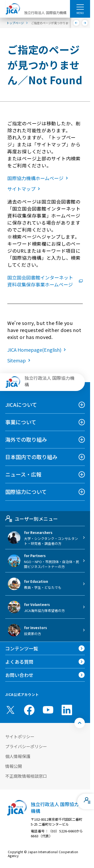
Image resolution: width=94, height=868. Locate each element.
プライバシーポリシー (26, 746)
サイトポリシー (20, 736)
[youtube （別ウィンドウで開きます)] (48, 710)
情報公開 (14, 766)
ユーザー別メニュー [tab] (31, 519)
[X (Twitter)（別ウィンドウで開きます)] (10, 710)
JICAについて (21, 405)
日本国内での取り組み (31, 457)
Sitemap (20, 360)
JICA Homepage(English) (38, 350)
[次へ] (85, 23)
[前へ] (76, 23)
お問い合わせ (19, 675)
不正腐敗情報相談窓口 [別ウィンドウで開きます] (26, 776)
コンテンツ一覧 (22, 648)
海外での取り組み (26, 439)
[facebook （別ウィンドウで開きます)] (29, 710)
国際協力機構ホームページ (39, 178)
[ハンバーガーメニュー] (80, 7)
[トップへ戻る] (80, 723)
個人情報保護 (18, 756)
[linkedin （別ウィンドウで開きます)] (67, 710)
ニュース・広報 (23, 474)
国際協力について (26, 492)
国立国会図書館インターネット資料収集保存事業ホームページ (45, 281)
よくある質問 (19, 662)
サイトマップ (25, 189)
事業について (21, 422)
